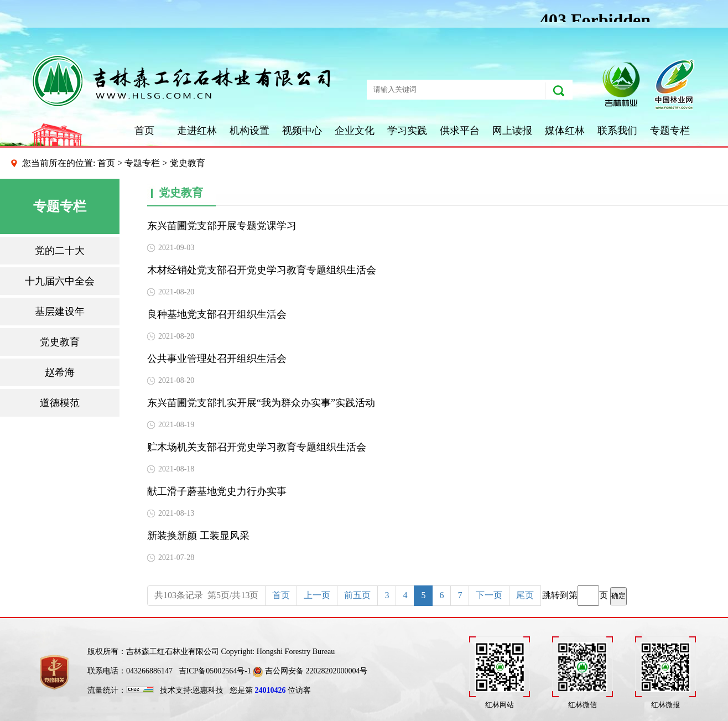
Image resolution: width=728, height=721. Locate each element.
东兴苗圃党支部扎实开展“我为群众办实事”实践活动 (261, 403)
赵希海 (60, 372)
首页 (144, 131)
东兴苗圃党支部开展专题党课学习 (222, 226)
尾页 (525, 595)
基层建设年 (60, 312)
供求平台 (460, 131)
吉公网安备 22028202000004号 (310, 671)
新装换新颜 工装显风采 (198, 536)
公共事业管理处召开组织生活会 (217, 359)
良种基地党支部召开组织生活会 (217, 314)
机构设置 (249, 131)
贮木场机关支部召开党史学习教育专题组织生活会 (257, 447)
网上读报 (512, 131)
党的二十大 (60, 251)
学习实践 (407, 131)
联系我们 (617, 131)
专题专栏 (670, 131)
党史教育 (60, 342)
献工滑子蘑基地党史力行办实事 (217, 491)
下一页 (489, 595)
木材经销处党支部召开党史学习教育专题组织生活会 (262, 270)
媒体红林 (565, 131)
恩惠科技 (208, 690)
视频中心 (302, 131)
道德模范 (60, 403)
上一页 (317, 595)
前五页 (357, 595)
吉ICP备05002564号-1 (215, 671)
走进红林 (197, 131)
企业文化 (355, 131)
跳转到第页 (584, 596)
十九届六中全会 (60, 281)
